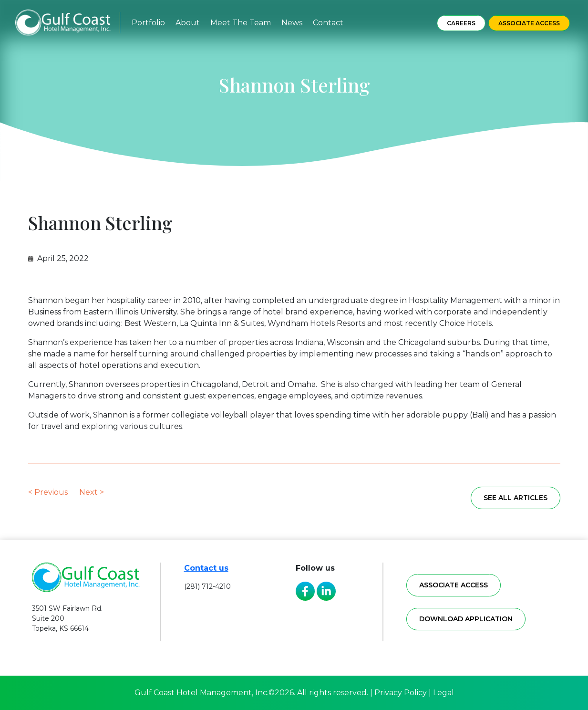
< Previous (48, 492)
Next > (92, 492)
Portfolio (148, 23)
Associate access (454, 585)
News (292, 23)
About (188, 23)
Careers (461, 23)
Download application (466, 619)
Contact (328, 23)
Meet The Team (241, 23)
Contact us (206, 568)
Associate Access (529, 23)
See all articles (516, 498)
